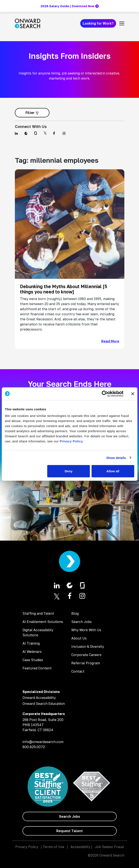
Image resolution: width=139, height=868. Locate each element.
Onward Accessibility (39, 698)
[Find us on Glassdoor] (36, 133)
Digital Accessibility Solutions (38, 632)
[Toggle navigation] (122, 23)
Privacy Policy (27, 847)
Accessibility (80, 847)
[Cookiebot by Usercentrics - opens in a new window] (105, 394)
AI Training (31, 643)
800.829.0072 (34, 747)
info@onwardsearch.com (43, 742)
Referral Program (86, 663)
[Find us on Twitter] (46, 133)
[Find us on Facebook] (55, 133)
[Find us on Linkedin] (17, 133)
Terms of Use (53, 847)
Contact (78, 671)
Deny (69, 471)
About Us (79, 638)
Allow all (113, 471)
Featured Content (37, 668)
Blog (75, 613)
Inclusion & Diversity (88, 646)
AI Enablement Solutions (43, 622)
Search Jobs (81, 622)
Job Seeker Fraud (109, 847)
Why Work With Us (86, 630)
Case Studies (33, 660)
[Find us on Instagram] (65, 133)
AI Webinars (32, 652)
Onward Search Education (44, 704)
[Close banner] (133, 394)
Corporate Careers (86, 655)
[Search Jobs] (70, 816)
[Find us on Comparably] (27, 133)
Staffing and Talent (38, 613)
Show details (116, 458)
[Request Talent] (70, 831)
